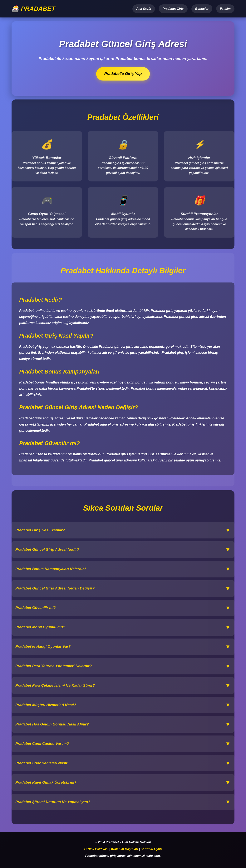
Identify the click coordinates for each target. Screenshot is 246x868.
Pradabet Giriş (173, 9)
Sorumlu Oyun (151, 849)
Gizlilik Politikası (96, 849)
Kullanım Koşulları (125, 849)
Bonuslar (202, 9)
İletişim (225, 9)
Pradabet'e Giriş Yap (123, 74)
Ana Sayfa (144, 9)
